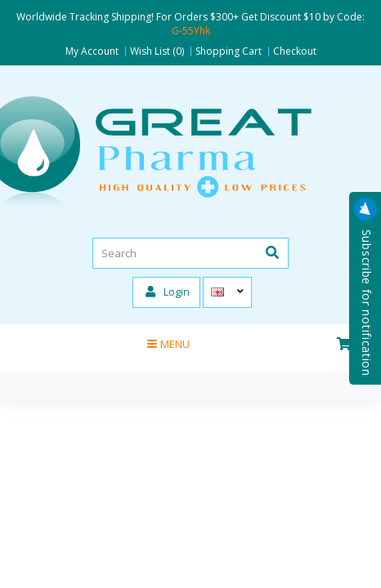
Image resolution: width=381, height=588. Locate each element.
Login (168, 292)
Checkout (295, 51)
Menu (168, 344)
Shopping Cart (229, 51)
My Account (92, 51)
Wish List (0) (157, 51)
